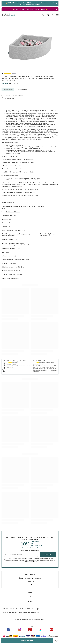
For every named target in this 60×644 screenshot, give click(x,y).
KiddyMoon (11, 203)
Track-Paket (30, 582)
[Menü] (58, 15)
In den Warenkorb (27, 640)
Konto (30, 592)
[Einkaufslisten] (48, 15)
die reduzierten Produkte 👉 (40, 9)
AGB (29, 560)
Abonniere (48, 554)
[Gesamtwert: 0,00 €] (53, 15)
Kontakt (30, 585)
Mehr (43, 206)
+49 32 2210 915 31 (8, 609)
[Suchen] (43, 15)
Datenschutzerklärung (31, 562)
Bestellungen (30, 574)
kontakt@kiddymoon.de (40, 609)
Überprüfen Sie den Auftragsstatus (30, 578)
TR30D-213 (22, 267)
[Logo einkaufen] (9, 15)
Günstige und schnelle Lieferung (14, 96)
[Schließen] (56, 4)
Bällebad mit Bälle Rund (13, 212)
